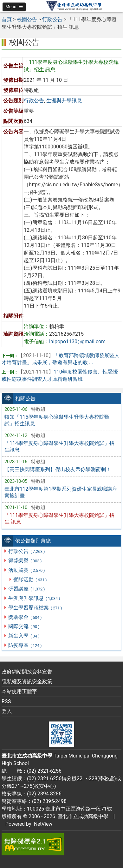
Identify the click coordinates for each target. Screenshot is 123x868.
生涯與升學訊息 (34, 598)
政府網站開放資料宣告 (27, 672)
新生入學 (24, 636)
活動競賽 (27, 570)
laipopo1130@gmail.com (77, 341)
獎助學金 (25, 617)
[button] (14, 7)
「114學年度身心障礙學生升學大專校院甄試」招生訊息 (59, 446)
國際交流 (24, 626)
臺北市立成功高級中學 (82, 816)
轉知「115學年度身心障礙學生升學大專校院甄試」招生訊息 (57, 420)
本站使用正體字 (19, 691)
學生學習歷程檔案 (35, 608)
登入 (7, 711)
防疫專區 (25, 645)
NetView (43, 824)
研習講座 (27, 589)
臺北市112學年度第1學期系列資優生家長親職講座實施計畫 (61, 492)
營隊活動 (30, 580)
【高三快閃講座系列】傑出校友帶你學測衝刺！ (58, 469)
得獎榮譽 (25, 561)
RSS (6, 701)
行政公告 (27, 551)
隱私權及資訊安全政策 (27, 682)
